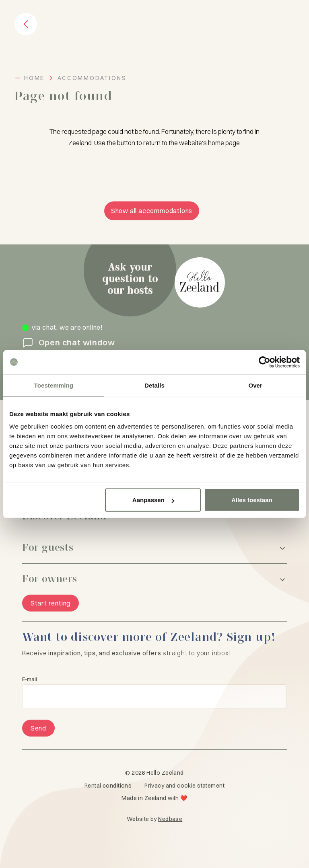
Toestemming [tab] (54, 385)
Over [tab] (255, 385)
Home (34, 78)
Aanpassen (153, 500)
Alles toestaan (252, 500)
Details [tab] (154, 385)
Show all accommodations (152, 211)
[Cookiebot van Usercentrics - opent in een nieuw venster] (265, 362)
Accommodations (92, 78)
